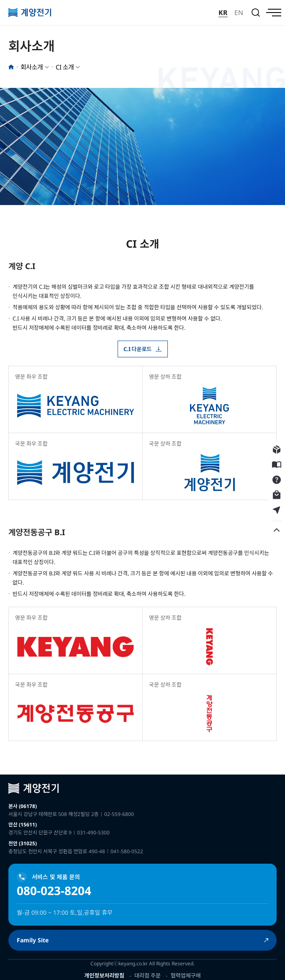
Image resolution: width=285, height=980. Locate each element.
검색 (256, 13)
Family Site (33, 940)
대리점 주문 (148, 975)
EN (239, 13)
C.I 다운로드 (138, 349)
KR (223, 13)
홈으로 (11, 67)
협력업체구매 (186, 975)
